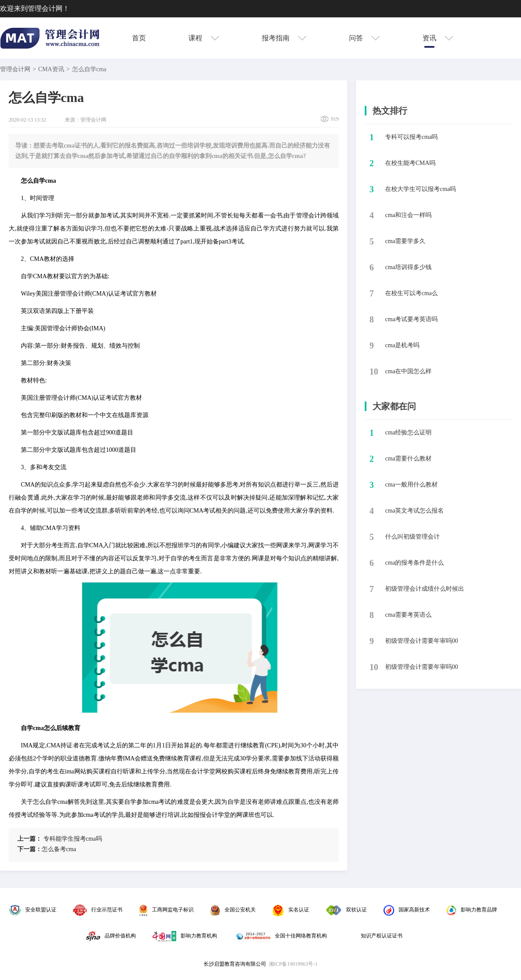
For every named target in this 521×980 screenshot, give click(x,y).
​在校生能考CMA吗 (410, 163)
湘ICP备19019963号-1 (293, 964)
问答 (364, 38)
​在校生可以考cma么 (411, 293)
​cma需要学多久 (405, 241)
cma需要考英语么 (408, 615)
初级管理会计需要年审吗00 (422, 641)
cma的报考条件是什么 (414, 563)
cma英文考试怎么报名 (414, 511)
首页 (139, 38)
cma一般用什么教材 (411, 485)
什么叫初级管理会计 (412, 537)
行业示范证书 (98, 910)
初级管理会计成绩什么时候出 (425, 589)
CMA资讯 (51, 69)
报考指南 (284, 38)
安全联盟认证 (33, 910)
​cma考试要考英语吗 (411, 319)
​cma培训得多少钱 (408, 267)
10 (374, 372)
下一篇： (30, 849)
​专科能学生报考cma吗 (60, 839)
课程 (204, 38)
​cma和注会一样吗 (408, 215)
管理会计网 (15, 69)
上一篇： (30, 839)
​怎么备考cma (47, 849)
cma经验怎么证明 (408, 432)
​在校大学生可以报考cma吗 (420, 189)
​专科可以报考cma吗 (411, 137)
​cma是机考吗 (402, 345)
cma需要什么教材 (408, 459)
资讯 (438, 38)
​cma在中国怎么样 (408, 371)
